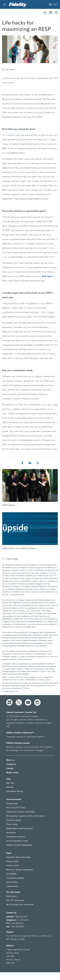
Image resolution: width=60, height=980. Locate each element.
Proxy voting (12, 824)
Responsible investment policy (20, 829)
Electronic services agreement (20, 870)
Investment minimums (16, 837)
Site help (10, 783)
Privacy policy (12, 861)
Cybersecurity (12, 886)
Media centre (12, 773)
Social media (12, 882)
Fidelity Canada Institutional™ (20, 733)
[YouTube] (28, 702)
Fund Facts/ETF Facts (16, 808)
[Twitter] (19, 702)
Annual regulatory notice (17, 841)
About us (10, 760)
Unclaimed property (15, 878)
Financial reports (14, 820)
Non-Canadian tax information (20, 905)
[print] (51, 12)
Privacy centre (13, 866)
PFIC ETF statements (15, 901)
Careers (10, 768)
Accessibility (11, 874)
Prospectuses (12, 804)
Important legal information (19, 857)
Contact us (11, 764)
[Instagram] (37, 702)
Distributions (11, 896)
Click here (47, 276)
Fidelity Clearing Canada (18, 743)
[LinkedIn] (9, 702)
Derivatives (11, 833)
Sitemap (10, 787)
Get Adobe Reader (15, 791)
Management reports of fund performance (25, 816)
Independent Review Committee (20, 812)
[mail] (57, 12)
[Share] (45, 12)
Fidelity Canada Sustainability (19, 845)
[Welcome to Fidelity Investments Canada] (18, 5)
